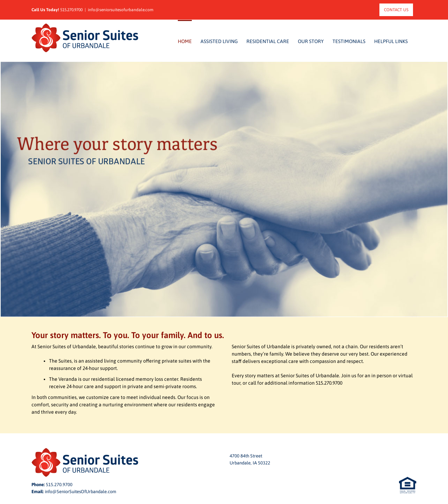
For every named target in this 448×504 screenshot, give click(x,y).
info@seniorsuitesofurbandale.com (121, 10)
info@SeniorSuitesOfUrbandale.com (80, 492)
